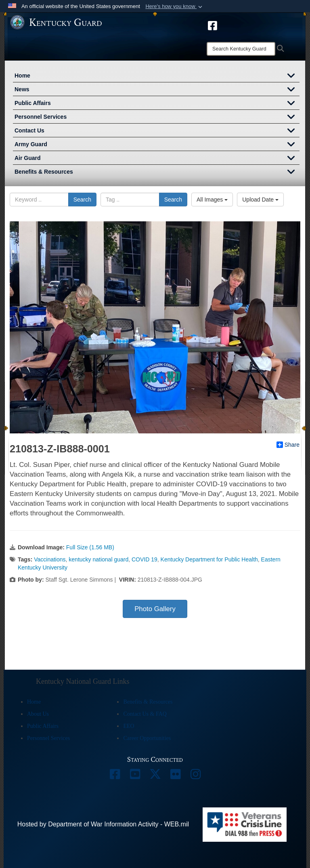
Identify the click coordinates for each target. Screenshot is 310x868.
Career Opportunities (147, 738)
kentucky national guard (98, 559)
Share (288, 445)
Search (82, 200)
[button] (175, 6)
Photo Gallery (155, 609)
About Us (38, 714)
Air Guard (157, 159)
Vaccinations (50, 559)
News (157, 90)
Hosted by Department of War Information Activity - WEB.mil (103, 824)
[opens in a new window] (213, 25)
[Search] (241, 49)
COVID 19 (145, 559)
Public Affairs (157, 104)
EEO (129, 726)
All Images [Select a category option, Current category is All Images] (212, 200)
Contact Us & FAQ (145, 714)
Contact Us (157, 131)
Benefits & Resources (157, 172)
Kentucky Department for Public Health (209, 559)
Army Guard (157, 145)
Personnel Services (157, 118)
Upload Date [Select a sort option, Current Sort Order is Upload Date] (260, 200)
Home (157, 76)
